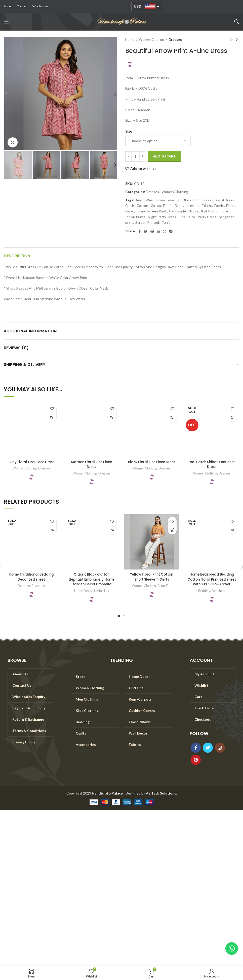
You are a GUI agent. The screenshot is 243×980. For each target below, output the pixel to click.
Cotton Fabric (161, 206)
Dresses (175, 40)
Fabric (219, 206)
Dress (179, 206)
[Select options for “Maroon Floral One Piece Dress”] (112, 418)
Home (130, 40)
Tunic (166, 222)
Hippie (193, 211)
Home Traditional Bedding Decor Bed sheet (31, 577)
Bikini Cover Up (168, 200)
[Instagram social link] (220, 752)
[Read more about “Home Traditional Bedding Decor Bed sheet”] (52, 530)
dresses (193, 206)
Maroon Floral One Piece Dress (92, 464)
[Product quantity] (135, 156)
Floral (230, 206)
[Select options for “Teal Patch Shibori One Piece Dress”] (232, 418)
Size (129, 131)
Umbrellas (102, 591)
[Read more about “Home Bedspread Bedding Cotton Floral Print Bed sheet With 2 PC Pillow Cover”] (232, 530)
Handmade (177, 211)
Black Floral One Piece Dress (152, 464)
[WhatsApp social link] (165, 231)
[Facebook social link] (140, 231)
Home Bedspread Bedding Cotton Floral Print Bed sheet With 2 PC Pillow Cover (212, 582)
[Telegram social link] (171, 231)
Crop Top (165, 586)
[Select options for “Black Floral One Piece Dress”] (172, 418)
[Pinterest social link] (152, 231)
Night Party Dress (162, 217)
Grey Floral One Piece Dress (31, 464)
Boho (207, 200)
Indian (224, 211)
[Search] (237, 22)
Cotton (142, 206)
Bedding (24, 586)
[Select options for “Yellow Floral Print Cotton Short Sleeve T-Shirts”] (172, 530)
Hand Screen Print (152, 211)
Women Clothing (152, 40)
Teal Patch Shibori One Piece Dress (212, 464)
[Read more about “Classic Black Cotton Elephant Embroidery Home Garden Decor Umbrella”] (112, 530)
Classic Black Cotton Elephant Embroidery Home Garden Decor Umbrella (92, 579)
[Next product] (237, 40)
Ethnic (207, 206)
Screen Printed (147, 222)
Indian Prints (135, 217)
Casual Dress (224, 200)
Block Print (191, 200)
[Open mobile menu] (6, 22)
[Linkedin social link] (158, 231)
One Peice (187, 217)
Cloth (130, 206)
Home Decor (83, 591)
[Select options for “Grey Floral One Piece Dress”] (52, 418)
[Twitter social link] (146, 231)
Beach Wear (144, 200)
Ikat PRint (209, 211)
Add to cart (164, 156)
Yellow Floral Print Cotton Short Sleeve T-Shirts (152, 577)
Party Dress (207, 217)
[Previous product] (227, 40)
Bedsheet (38, 586)
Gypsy (130, 211)
